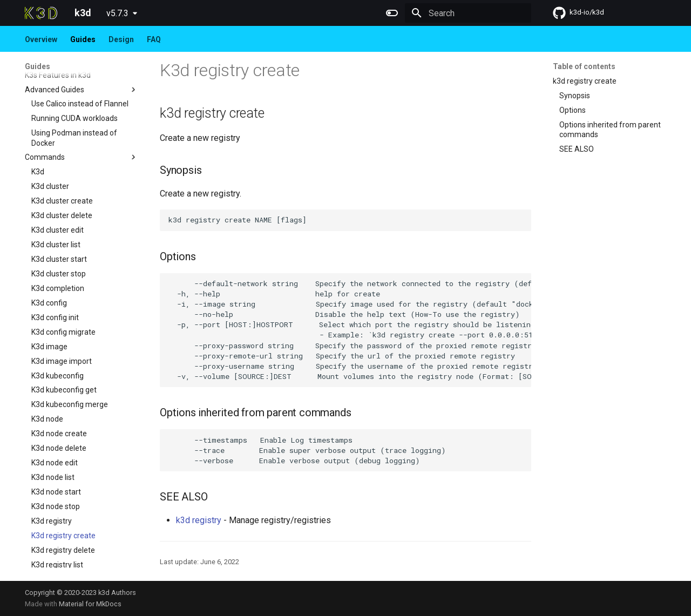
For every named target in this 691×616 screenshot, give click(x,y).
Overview (41, 39)
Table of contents (584, 66)
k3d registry (199, 520)
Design (121, 39)
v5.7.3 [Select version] (117, 13)
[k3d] (41, 13)
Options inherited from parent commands (610, 130)
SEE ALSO (577, 149)
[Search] (468, 13)
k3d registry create (585, 81)
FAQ (154, 39)
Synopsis (575, 96)
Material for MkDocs (90, 604)
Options (573, 110)
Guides (83, 39)
